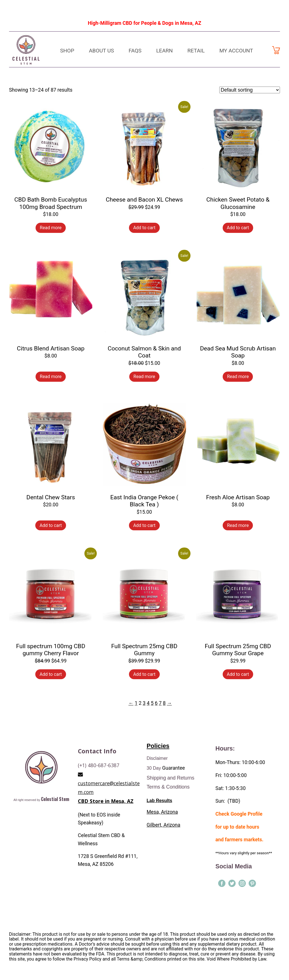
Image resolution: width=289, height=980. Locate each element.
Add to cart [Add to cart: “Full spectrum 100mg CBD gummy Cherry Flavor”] (51, 674)
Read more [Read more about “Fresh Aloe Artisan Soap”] (238, 525)
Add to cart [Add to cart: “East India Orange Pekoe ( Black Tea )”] (144, 525)
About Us (101, 51)
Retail (196, 51)
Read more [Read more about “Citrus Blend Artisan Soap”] (51, 377)
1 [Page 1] (136, 703)
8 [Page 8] (164, 703)
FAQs (135, 51)
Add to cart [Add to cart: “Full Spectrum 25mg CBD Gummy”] (144, 674)
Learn (164, 51)
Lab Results (160, 801)
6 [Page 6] (156, 703)
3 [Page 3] (144, 703)
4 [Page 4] (148, 703)
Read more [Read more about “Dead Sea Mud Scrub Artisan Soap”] (238, 377)
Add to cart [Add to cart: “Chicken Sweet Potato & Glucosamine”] (238, 228)
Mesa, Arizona (162, 813)
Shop (67, 51)
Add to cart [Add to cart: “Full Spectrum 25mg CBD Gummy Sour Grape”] (238, 674)
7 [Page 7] (160, 703)
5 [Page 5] (152, 703)
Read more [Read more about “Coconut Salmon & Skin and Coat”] (144, 377)
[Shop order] (250, 90)
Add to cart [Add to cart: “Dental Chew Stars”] (51, 525)
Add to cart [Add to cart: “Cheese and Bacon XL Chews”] (144, 228)
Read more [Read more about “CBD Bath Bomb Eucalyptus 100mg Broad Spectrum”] (51, 228)
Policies (158, 747)
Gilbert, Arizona (164, 826)
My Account (236, 51)
